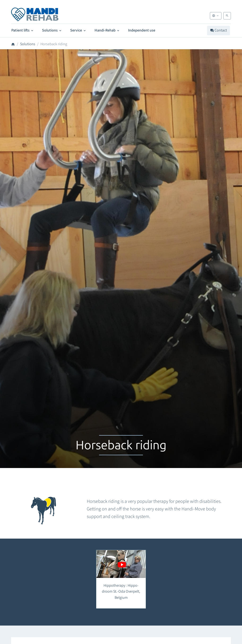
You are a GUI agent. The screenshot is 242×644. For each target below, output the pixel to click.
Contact (218, 30)
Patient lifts (23, 30)
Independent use (142, 30)
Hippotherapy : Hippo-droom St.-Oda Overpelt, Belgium (121, 592)
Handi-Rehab (107, 30)
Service (78, 30)
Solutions (52, 30)
